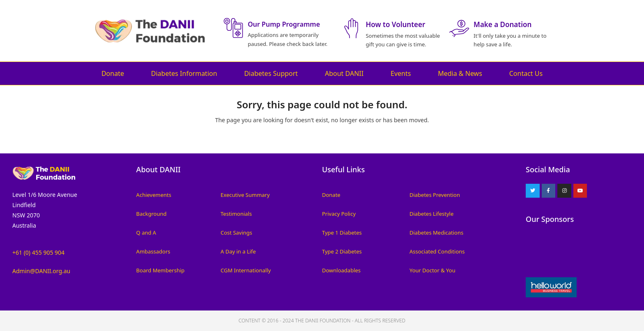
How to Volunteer (395, 24)
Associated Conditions (437, 251)
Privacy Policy (339, 214)
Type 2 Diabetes (342, 251)
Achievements (154, 195)
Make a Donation (503, 24)
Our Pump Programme (284, 24)
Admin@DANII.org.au (41, 271)
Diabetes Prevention (435, 195)
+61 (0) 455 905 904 (38, 252)
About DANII (344, 73)
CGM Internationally (246, 270)
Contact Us (526, 73)
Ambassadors (153, 251)
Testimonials (236, 214)
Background (152, 214)
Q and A (146, 233)
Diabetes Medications (436, 233)
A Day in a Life (238, 251)
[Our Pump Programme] (233, 28)
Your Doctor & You (432, 270)
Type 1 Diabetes (342, 233)
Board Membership (161, 270)
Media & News (460, 73)
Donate (113, 73)
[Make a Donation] (459, 28)
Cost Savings (236, 233)
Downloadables (341, 270)
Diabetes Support (271, 73)
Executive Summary (245, 195)
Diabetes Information (184, 73)
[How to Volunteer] (351, 28)
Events (401, 73)
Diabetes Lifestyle (431, 214)
